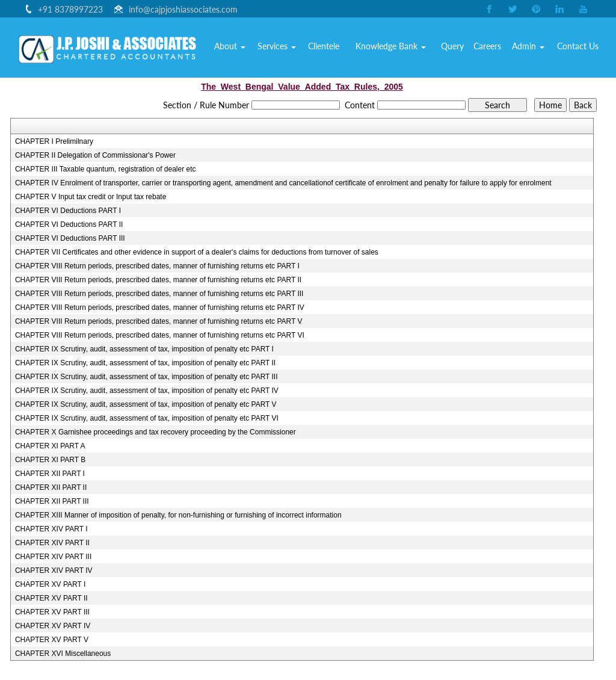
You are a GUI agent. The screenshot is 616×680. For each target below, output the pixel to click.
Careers (498, 51)
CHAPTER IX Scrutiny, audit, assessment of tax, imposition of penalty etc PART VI (147, 418)
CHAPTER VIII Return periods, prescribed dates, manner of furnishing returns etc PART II (158, 280)
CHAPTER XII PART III (52, 501)
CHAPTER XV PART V (52, 640)
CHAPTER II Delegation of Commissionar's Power (95, 155)
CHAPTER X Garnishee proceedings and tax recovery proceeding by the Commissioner (156, 432)
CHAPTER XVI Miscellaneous (63, 654)
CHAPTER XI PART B (50, 460)
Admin (535, 51)
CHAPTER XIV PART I (51, 529)
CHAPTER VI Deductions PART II (69, 224)
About (263, 51)
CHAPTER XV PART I (50, 584)
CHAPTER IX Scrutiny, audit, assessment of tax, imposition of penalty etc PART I (144, 349)
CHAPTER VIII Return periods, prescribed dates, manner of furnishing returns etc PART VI (160, 335)
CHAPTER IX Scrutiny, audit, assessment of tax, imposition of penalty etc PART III (146, 377)
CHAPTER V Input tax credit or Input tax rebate (91, 197)
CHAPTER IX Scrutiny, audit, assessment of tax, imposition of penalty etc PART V (146, 404)
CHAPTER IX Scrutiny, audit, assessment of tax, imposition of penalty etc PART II (145, 363)
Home (230, 51)
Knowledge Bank (410, 51)
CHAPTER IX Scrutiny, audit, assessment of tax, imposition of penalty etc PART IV (147, 391)
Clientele (349, 51)
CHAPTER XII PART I (50, 474)
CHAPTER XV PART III (52, 612)
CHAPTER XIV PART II (52, 543)
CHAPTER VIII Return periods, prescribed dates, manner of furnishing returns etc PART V (159, 321)
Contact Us (581, 51)
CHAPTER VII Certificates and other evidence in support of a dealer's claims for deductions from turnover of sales (197, 252)
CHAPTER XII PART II (51, 487)
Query (466, 51)
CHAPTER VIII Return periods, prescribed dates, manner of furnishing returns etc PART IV (160, 308)
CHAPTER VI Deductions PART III (70, 238)
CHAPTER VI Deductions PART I (68, 211)
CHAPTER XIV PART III (53, 557)
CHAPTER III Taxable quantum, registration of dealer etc (106, 169)
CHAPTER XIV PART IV (54, 570)
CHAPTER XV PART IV (53, 626)
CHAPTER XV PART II (51, 598)
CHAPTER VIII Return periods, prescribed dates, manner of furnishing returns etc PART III (159, 294)
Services (306, 51)
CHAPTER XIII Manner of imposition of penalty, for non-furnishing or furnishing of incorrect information (178, 515)
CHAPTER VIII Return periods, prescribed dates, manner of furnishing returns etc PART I (157, 266)
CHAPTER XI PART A (50, 446)
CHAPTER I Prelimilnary (54, 141)
